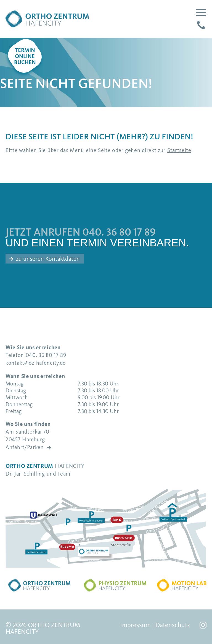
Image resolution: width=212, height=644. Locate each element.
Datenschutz (173, 625)
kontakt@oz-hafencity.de (36, 363)
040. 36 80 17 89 (119, 232)
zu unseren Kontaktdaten (48, 259)
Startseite (179, 150)
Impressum (135, 625)
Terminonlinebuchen (25, 57)
